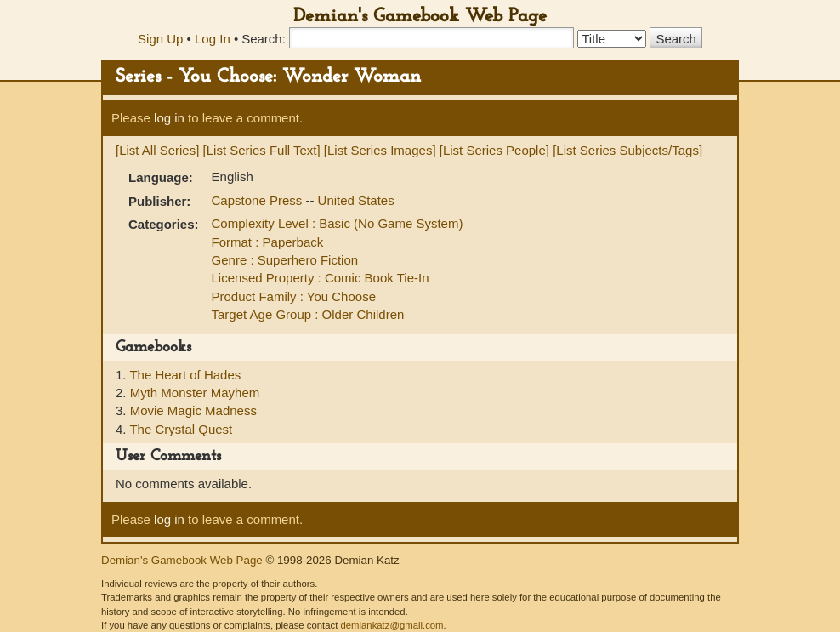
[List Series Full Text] (262, 150)
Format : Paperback (268, 242)
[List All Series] (157, 150)
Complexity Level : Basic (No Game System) (338, 223)
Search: (264, 39)
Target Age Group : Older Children (308, 314)
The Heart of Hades (185, 375)
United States (356, 200)
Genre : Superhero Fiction (285, 260)
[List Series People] (494, 150)
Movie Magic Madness (193, 410)
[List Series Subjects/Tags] (627, 150)
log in (169, 118)
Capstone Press (259, 200)
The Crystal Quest (181, 429)
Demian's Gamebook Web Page (420, 17)
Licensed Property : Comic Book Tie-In (321, 278)
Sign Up (160, 39)
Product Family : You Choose (294, 296)
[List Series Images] (380, 150)
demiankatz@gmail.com (392, 625)
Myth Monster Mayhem (195, 393)
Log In (213, 39)
